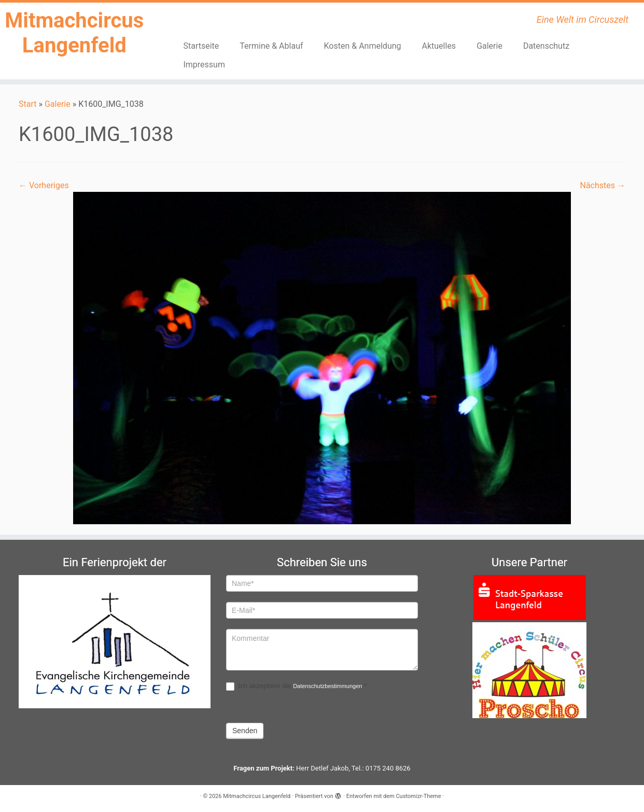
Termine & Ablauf (271, 46)
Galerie (489, 46)
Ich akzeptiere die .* (296, 686)
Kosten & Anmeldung (363, 46)
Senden (245, 731)
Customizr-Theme (418, 796)
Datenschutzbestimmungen (327, 686)
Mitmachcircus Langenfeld (74, 33)
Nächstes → (603, 185)
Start (27, 104)
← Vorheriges (44, 185)
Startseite (201, 46)
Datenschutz (546, 46)
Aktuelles (439, 46)
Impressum (204, 65)
